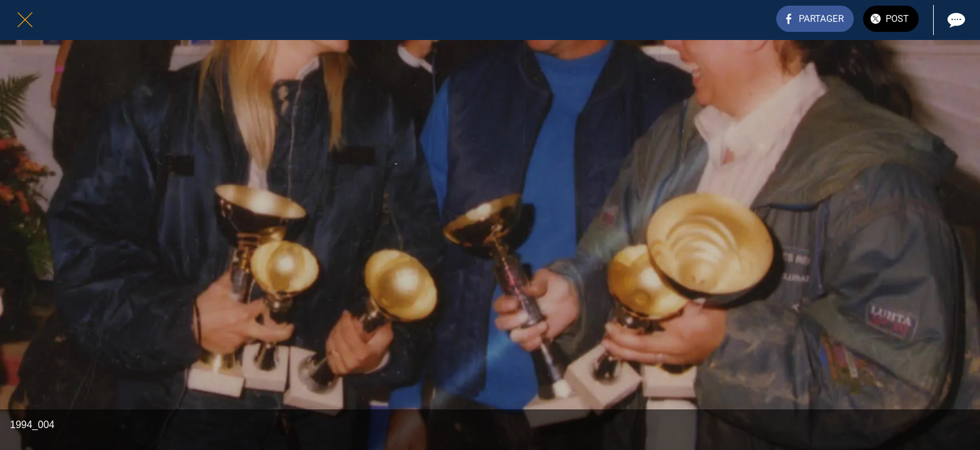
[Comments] (955, 20)
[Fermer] (25, 20)
